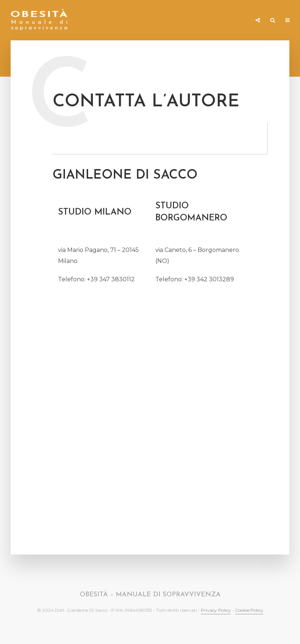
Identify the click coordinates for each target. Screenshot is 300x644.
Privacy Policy (216, 610)
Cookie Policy (249, 610)
